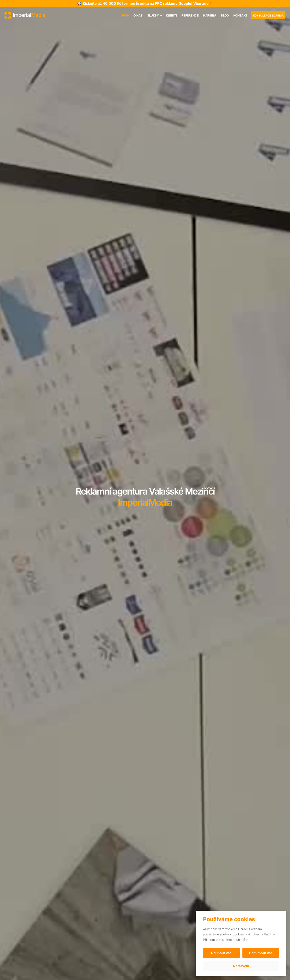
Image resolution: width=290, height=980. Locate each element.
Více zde (201, 3)
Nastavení (241, 966)
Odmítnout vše (261, 953)
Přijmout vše (221, 953)
